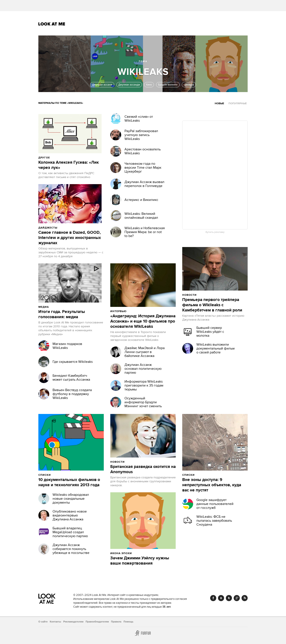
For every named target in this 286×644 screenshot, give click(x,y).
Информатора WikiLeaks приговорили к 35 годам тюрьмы (144, 385)
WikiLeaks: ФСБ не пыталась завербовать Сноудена (214, 521)
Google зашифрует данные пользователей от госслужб (215, 504)
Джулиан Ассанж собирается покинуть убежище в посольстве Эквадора (71, 551)
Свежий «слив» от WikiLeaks (139, 119)
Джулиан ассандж (129, 85)
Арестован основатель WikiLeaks (143, 151)
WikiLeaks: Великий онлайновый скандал (141, 216)
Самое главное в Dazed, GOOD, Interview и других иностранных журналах (70, 238)
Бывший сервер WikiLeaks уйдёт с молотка (210, 332)
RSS (245, 598)
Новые (219, 103)
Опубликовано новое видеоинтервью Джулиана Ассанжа (70, 515)
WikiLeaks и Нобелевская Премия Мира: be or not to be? (145, 232)
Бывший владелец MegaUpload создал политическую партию (70, 532)
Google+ (237, 598)
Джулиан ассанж (102, 85)
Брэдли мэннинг (168, 85)
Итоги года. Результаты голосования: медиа (62, 314)
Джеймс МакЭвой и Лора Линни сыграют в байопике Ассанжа (145, 352)
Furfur (143, 633)
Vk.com (221, 598)
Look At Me (52, 24)
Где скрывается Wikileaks (73, 362)
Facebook (213, 598)
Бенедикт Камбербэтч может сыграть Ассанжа (71, 378)
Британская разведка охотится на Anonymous (143, 469)
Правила (116, 622)
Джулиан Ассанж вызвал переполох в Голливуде (144, 184)
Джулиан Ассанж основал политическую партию (143, 369)
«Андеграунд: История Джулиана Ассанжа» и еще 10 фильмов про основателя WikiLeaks (143, 321)
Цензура (189, 85)
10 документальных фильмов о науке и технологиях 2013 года (69, 483)
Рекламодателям (73, 622)
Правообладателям (97, 622)
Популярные (238, 103)
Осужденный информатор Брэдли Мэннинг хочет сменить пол (143, 404)
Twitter (229, 598)
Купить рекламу (215, 232)
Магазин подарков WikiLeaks (67, 346)
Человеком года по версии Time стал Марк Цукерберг (143, 168)
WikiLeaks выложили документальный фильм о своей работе (215, 348)
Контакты (55, 622)
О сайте (43, 622)
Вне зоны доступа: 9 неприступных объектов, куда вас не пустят (212, 485)
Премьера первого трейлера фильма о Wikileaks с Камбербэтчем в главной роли (212, 305)
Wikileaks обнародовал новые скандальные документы (71, 499)
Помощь (129, 622)
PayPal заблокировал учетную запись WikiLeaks (141, 135)
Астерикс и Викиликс (141, 200)
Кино (149, 85)
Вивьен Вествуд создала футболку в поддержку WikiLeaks (72, 394)
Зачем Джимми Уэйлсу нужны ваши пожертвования (140, 561)
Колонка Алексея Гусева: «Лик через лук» (69, 165)
